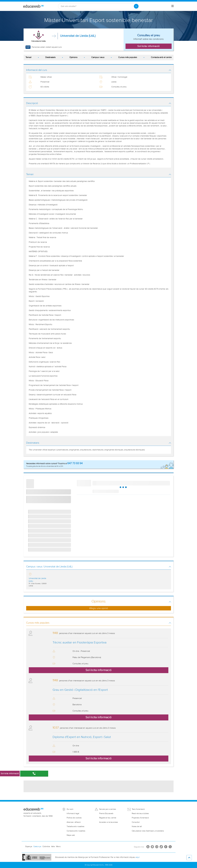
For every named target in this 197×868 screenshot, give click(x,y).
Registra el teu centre (108, 818)
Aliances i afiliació (74, 822)
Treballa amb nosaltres (75, 827)
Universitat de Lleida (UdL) (78, 36)
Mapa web (71, 835)
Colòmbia (46, 847)
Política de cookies (74, 818)
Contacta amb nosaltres (76, 831)
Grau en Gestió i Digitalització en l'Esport (80, 690)
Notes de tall (137, 827)
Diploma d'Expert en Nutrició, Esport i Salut (82, 737)
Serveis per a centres (108, 809)
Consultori (136, 822)
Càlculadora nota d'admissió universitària (148, 831)
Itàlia (53, 847)
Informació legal (73, 814)
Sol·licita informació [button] (148, 46)
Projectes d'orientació (140, 818)
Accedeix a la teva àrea (108, 822)
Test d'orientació (138, 809)
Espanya (29, 847)
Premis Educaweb (106, 814)
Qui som (70, 809)
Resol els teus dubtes (140, 814)
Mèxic (58, 847)
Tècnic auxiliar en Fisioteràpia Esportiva (80, 643)
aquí (138, 857)
